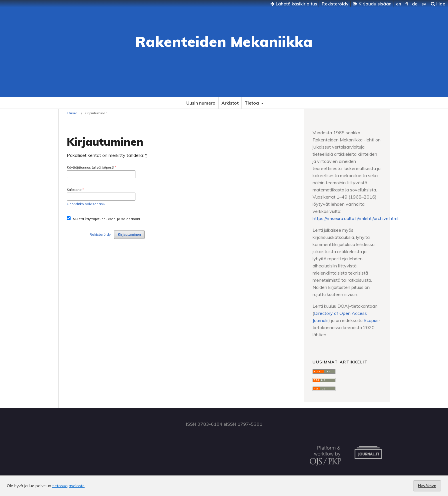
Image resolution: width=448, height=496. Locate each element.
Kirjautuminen (129, 235)
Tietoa (252, 103)
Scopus (371, 320)
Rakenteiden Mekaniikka (224, 42)
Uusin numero (201, 103)
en (399, 4)
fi (407, 4)
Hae (438, 4)
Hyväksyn (427, 486)
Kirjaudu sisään (372, 4)
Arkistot (230, 103)
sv (424, 4)
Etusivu (73, 113)
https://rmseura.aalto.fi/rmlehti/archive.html (355, 218)
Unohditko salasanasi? (86, 204)
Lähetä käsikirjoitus (294, 4)
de (415, 4)
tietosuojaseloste (68, 486)
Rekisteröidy (335, 4)
